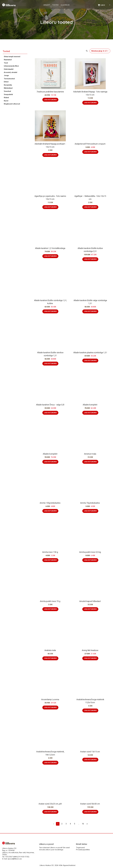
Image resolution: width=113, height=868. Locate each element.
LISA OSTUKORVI (50, 100)
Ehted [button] (6, 82)
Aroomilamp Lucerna (50, 700)
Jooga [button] (6, 75)
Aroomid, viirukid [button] (10, 72)
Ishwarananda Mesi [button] (11, 66)
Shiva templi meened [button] (12, 57)
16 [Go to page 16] (83, 824)
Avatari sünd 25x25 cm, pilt (50, 804)
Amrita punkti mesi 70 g (50, 601)
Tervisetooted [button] (9, 79)
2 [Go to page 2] (62, 824)
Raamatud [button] (8, 60)
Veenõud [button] (7, 91)
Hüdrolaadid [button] (9, 69)
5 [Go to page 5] (74, 824)
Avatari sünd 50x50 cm (90, 804)
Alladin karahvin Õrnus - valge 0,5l (50, 405)
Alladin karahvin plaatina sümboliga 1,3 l (90, 353)
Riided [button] (6, 98)
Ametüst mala (90, 454)
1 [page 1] (58, 824)
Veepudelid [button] (8, 94)
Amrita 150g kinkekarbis (50, 503)
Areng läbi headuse (90, 650)
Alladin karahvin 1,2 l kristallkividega (50, 248)
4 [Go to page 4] (70, 824)
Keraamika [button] (8, 85)
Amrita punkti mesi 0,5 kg (90, 552)
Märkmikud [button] (8, 88)
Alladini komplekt (90, 405)
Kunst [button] (6, 101)
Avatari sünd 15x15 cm (90, 752)
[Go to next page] (87, 824)
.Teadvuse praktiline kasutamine (50, 92)
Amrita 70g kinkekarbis (90, 503)
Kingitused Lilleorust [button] (12, 104)
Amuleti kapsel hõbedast (90, 601)
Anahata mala (50, 650)
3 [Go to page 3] (66, 824)
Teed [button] (6, 63)
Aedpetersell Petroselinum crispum (90, 144)
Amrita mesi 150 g (50, 552)
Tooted (6, 51)
